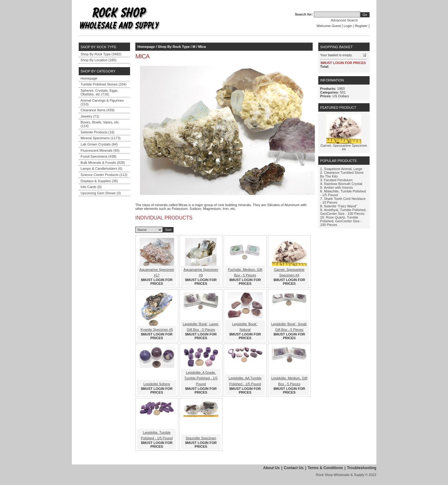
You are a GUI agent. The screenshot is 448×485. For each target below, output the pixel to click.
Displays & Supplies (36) (99, 181)
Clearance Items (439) (98, 110)
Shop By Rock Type (174, 47)
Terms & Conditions (325, 468)
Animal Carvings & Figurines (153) (102, 102)
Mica (202, 47)
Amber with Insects (338, 187)
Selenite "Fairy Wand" (340, 206)
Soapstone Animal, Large (343, 169)
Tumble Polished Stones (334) (104, 84)
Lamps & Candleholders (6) (101, 169)
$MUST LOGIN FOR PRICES (157, 282)
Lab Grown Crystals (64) (99, 144)
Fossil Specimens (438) (98, 156)
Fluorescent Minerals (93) (100, 150)
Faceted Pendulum (338, 180)
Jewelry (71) (90, 116)
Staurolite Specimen (201, 438)
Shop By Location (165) (98, 60)
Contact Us (294, 468)
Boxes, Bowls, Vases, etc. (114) (100, 124)
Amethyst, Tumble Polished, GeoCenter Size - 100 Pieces (343, 212)
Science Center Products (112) (104, 175)
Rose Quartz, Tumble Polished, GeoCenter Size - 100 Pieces (341, 221)
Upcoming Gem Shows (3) (101, 193)
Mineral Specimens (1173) (100, 138)
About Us (271, 468)
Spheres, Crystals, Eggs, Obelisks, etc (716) (99, 92)
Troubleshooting (362, 468)
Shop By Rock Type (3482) (101, 54)
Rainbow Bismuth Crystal (343, 184)
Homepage (89, 78)
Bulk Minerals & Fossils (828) (103, 163)
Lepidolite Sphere (157, 384)
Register (361, 26)
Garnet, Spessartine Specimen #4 (344, 147)
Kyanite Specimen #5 (157, 330)
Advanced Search (344, 20)
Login (348, 26)
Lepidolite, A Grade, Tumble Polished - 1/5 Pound (201, 378)
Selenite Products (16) (98, 132)
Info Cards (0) (91, 187)
